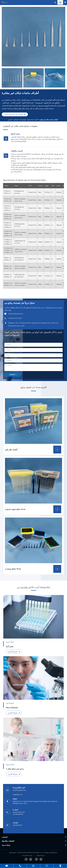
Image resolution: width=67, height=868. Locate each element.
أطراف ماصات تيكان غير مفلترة (49, 120)
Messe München (12, 708)
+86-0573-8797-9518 (19, 812)
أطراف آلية (23, 120)
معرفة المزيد (14, 651)
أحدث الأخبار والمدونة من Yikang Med (33, 587)
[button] (64, 78)
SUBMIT (13, 375)
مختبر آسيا (10, 646)
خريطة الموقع (41, 855)
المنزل (10, 120)
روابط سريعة (6, 845)
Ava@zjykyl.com (18, 794)
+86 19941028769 (18, 814)
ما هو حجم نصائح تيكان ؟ (15, 769)
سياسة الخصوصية (27, 855)
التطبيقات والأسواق (8, 841)
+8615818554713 (18, 825)
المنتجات (16, 120)
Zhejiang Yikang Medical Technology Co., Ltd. (31, 852)
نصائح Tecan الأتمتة (33, 120)
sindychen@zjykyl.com (19, 790)
